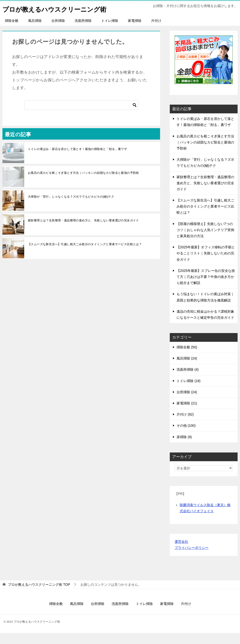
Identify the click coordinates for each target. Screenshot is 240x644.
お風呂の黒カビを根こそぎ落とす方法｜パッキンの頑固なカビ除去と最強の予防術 (83, 184)
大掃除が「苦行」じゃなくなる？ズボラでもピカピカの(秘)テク (71, 208)
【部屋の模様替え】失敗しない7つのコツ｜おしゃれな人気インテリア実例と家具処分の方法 (205, 241)
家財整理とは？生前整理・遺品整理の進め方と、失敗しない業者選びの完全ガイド (83, 231)
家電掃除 (135, 32)
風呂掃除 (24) (187, 369)
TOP (39, 595)
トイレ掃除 (110, 32)
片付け (156, 32)
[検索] (81, 116)
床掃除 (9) (184, 448)
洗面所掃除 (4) (188, 380)
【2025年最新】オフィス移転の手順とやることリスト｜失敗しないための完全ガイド (206, 264)
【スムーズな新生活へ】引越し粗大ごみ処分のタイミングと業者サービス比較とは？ (85, 255)
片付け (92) (185, 425)
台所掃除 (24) (187, 403)
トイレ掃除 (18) (189, 392)
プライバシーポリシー (192, 559)
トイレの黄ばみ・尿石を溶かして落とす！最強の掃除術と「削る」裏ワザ (77, 160)
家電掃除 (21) (187, 414)
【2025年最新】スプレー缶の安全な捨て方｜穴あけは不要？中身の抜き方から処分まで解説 (206, 288)
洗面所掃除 (83, 32)
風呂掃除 (35, 32)
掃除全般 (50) (187, 358)
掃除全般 (12, 32)
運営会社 (181, 552)
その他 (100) (186, 436)
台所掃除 (58, 32)
